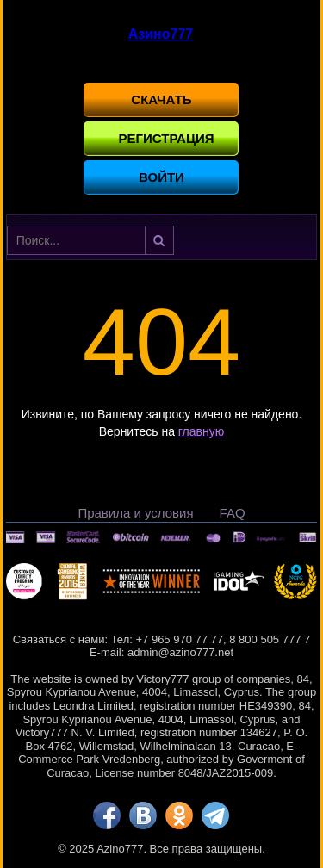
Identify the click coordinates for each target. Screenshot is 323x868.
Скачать (161, 99)
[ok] (179, 815)
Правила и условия (135, 513)
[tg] (215, 815)
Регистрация (166, 138)
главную (201, 431)
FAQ (233, 513)
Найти (159, 240)
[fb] (107, 815)
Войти (161, 177)
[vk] (143, 815)
